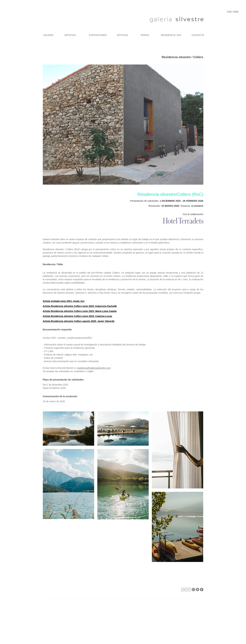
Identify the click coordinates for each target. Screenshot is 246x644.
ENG (236, 12)
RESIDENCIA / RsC (171, 35)
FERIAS (145, 35)
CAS (229, 12)
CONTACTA (198, 35)
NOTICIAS (122, 35)
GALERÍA (48, 35)
